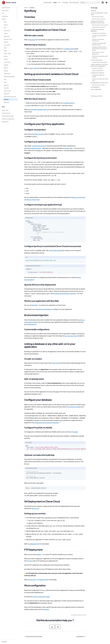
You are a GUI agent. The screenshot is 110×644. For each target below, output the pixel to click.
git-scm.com (36, 508)
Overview (93, 11)
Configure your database (97, 73)
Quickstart (32, 40)
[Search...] (90, 3)
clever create (33, 68)
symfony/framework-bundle (33, 148)
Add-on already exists (98, 71)
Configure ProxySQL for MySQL (98, 76)
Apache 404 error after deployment (98, 53)
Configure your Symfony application (97, 30)
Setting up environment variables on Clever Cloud (98, 22)
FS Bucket (30, 561)
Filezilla (39, 554)
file (37, 162)
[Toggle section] (17, 8)
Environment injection (97, 60)
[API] (60, 3)
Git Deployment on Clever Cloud (99, 83)
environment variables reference (39, 110)
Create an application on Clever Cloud (99, 14)
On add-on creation (97, 68)
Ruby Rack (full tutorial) (33, 637)
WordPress (81, 637)
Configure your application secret (99, 36)
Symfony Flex (69, 148)
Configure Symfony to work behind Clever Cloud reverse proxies (100, 49)
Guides (26, 8)
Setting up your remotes (98, 85)
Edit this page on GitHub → (97, 96)
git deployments (34, 544)
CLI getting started (69, 49)
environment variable (37, 134)
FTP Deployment (95, 87)
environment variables (74, 407)
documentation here (71, 336)
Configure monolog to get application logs (99, 44)
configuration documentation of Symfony (47, 423)
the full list (56, 363)
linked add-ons (32, 324)
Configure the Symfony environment (98, 40)
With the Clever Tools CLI (99, 19)
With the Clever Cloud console (100, 25)
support (47, 609)
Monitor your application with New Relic (100, 57)
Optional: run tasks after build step (100, 80)
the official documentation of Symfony (65, 294)
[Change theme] (10, 642)
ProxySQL (75, 432)
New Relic (35, 305)
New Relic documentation (43, 309)
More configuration (96, 89)
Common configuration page (41, 597)
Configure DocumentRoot (99, 33)
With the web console (98, 17)
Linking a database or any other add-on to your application (99, 65)
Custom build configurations (100, 62)
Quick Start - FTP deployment (38, 580)
